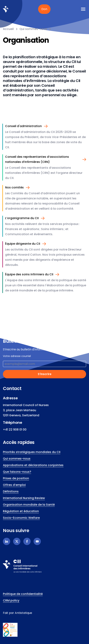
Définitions (11, 491)
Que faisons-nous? (17, 472)
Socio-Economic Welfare (21, 518)
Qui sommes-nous (33, 29)
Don (44, 9)
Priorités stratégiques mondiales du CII (32, 452)
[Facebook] (27, 541)
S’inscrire (45, 374)
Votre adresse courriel (17, 356)
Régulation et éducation (21, 511)
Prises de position (16, 478)
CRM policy (11, 600)
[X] (17, 541)
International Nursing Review (24, 498)
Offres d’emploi (14, 485)
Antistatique (23, 613)
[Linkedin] (7, 541)
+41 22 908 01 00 (15, 430)
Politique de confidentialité (23, 594)
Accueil (8, 29)
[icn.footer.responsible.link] (44, 630)
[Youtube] (37, 541)
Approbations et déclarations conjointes (33, 465)
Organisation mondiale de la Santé (29, 505)
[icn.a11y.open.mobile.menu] (83, 9)
